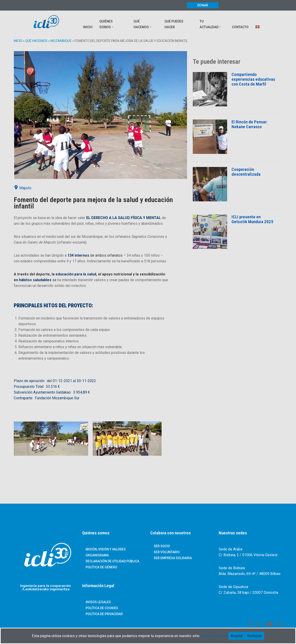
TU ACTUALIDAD (211, 24)
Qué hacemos (36, 41)
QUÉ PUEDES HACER (174, 24)
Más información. (215, 636)
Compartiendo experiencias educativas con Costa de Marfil (253, 79)
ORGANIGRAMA (97, 555)
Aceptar (237, 636)
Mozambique (61, 41)
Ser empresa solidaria (173, 558)
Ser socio (162, 546)
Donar (203, 5)
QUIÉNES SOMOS (107, 24)
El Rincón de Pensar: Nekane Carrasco (249, 124)
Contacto (240, 27)
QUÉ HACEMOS (143, 24)
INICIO (88, 27)
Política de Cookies (102, 608)
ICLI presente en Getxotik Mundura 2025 (252, 219)
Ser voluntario (167, 552)
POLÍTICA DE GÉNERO (101, 567)
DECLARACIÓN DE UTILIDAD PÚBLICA (112, 561)
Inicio (18, 41)
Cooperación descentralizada (246, 172)
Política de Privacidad (104, 614)
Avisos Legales (98, 602)
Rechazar (255, 636)
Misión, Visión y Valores (106, 549)
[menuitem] (258, 24)
